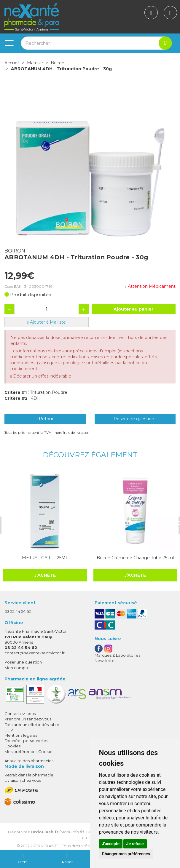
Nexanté (50, 846)
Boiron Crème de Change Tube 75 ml (135, 557)
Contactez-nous (20, 714)
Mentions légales (21, 735)
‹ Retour (45, 419)
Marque (35, 63)
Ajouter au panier (133, 309)
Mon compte (17, 667)
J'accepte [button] (111, 844)
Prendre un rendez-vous (28, 719)
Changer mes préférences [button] (126, 854)
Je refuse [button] (135, 844)
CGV (9, 730)
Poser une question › (135, 419)
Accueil (12, 63)
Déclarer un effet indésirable (42, 376)
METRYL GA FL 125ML (44, 557)
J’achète (44, 575)
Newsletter (105, 660)
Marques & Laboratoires (117, 655)
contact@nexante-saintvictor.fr (35, 653)
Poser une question (23, 662)
